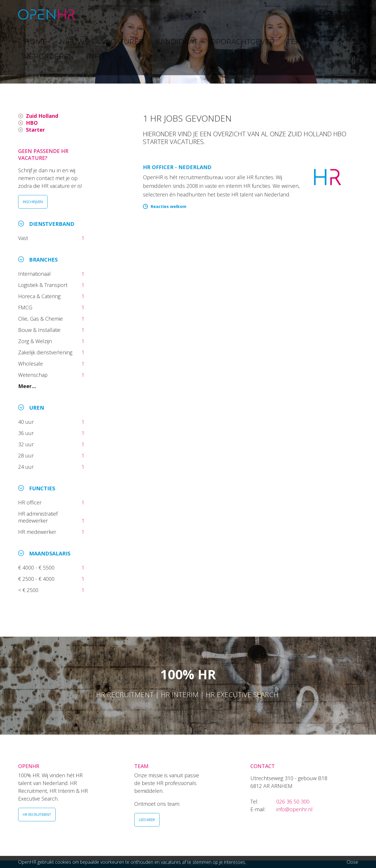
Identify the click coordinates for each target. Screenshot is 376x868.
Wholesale (31, 364)
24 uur (27, 467)
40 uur (27, 422)
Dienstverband (52, 224)
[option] (188, 42)
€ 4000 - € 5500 (37, 568)
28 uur (27, 455)
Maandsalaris (50, 553)
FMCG (26, 307)
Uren (37, 408)
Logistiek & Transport (44, 285)
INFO (339, 14)
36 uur (27, 433)
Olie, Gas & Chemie (41, 319)
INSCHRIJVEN (33, 202)
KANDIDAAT (192, 14)
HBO (32, 123)
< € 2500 (29, 590)
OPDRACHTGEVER (237, 14)
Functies (42, 488)
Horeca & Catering (40, 296)
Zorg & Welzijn (36, 341)
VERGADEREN (307, 14)
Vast (24, 238)
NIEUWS (122, 14)
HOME (95, 14)
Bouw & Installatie (40, 330)
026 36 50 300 (293, 801)
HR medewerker (38, 532)
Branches (43, 260)
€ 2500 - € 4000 (37, 579)
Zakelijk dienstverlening (46, 352)
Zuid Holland (42, 116)
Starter (35, 130)
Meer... (27, 386)
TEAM (274, 14)
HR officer (31, 502)
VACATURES (155, 14)
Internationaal (35, 274)
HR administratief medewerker (38, 517)
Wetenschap (34, 375)
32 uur (27, 444)
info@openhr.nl (294, 809)
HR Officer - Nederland (177, 167)
